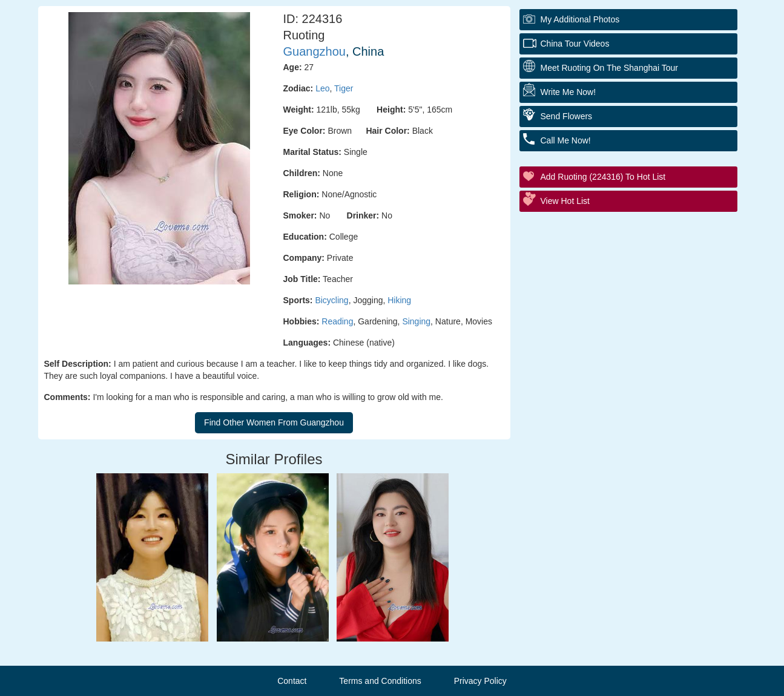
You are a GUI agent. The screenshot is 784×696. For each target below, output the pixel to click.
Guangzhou (315, 51)
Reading (337, 321)
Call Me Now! (566, 140)
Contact (292, 681)
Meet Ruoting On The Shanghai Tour (610, 68)
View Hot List (565, 201)
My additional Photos (580, 19)
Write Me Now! (568, 92)
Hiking (399, 300)
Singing (416, 321)
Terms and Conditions (380, 681)
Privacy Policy (480, 681)
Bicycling (331, 300)
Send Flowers (567, 116)
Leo (322, 88)
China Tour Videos (575, 44)
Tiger (344, 88)
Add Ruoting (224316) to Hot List (603, 177)
